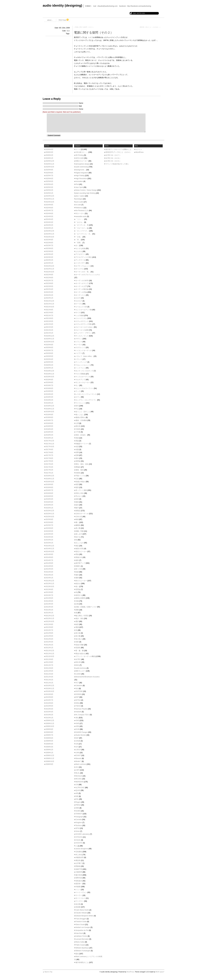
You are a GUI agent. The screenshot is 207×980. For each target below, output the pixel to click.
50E (77, 796)
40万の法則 (80, 158)
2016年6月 (49, 493)
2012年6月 (49, 633)
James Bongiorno (82, 849)
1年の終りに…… (82, 152)
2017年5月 (49, 461)
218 (77, 785)
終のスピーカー (81, 581)
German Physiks (81, 709)
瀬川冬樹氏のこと (82, 962)
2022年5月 (49, 286)
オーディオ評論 (81, 292)
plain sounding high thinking (86, 193)
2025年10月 (50, 167)
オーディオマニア (82, 283)
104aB (78, 741)
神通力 (78, 566)
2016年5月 (49, 496)
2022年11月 (50, 269)
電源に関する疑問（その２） (94, 33)
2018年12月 (50, 406)
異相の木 (79, 557)
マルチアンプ (80, 380)
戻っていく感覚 (81, 490)
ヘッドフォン (80, 368)
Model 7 (78, 761)
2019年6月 (49, 388)
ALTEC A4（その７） (113, 155)
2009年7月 (49, 735)
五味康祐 (79, 852)
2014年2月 (49, 575)
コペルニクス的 (81, 307)
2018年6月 (49, 423)
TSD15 (78, 706)
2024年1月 (49, 228)
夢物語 (78, 467)
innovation (79, 181)
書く (77, 522)
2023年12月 (50, 231)
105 (77, 744)
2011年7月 (49, 665)
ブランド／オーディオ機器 (85, 656)
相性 (77, 560)
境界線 (78, 461)
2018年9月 (49, 415)
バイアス (79, 353)
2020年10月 (50, 342)
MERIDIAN (80, 782)
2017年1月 (49, 473)
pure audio (79, 202)
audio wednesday (82, 167)
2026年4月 (49, 149)
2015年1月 (49, 543)
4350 (77, 726)
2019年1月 (49, 403)
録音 (77, 624)
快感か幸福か (80, 482)
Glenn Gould (80, 925)
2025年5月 (49, 181)
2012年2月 (49, 645)
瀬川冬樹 (79, 875)
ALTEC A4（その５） (113, 161)
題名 (77, 954)
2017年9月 (49, 450)
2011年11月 (50, 654)
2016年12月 (50, 476)
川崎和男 (79, 872)
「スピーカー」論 (82, 228)
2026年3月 (49, 152)
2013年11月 (50, 584)
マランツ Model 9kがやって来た (117, 164)
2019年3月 (49, 397)
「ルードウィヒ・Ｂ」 (84, 234)
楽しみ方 (79, 534)
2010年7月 (49, 700)
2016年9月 (49, 484)
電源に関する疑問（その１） (85, 27)
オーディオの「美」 (83, 272)
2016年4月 (49, 499)
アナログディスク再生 (84, 257)
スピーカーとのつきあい (84, 327)
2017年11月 (50, 444)
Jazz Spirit (79, 187)
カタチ (78, 298)
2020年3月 (49, 362)
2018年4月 (49, 429)
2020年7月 (49, 350)
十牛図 (78, 432)
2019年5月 (49, 391)
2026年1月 (49, 158)
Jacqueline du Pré (82, 930)
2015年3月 (49, 537)
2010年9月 (49, 694)
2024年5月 (49, 216)
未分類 (78, 904)
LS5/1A (78, 750)
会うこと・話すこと (83, 412)
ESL (77, 799)
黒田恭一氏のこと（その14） (149, 27)
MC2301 (79, 779)
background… (81, 170)
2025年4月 (49, 184)
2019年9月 (49, 380)
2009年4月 (49, 744)
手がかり (79, 496)
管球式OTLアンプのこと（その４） (118, 152)
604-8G (78, 662)
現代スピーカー (81, 552)
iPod (77, 184)
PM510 (78, 805)
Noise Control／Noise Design (86, 190)
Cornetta (79, 820)
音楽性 (78, 648)
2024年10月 (50, 202)
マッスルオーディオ (83, 377)
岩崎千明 (79, 869)
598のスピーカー (82, 161)
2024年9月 (49, 205)
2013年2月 (49, 610)
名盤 (77, 450)
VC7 (77, 683)
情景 (77, 484)
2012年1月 (49, 648)
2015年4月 (49, 534)
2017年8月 (49, 452)
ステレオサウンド (82, 321)
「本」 (78, 240)
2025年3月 (49, 187)
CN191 (78, 840)
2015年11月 (50, 514)
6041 (77, 665)
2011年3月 (49, 677)
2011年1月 (49, 683)
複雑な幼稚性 (80, 598)
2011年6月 (49, 668)
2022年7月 (49, 281)
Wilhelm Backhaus (82, 948)
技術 (77, 499)
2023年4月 (49, 254)
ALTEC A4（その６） (113, 158)
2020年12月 (50, 336)
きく (77, 245)
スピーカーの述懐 (82, 330)
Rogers (78, 802)
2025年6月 (49, 179)
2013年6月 (49, 598)
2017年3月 (49, 467)
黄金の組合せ (80, 654)
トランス (79, 342)
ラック (78, 391)
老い (77, 586)
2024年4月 (49, 219)
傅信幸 (78, 860)
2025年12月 (50, 161)
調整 (77, 610)
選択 (77, 621)
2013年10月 (50, 586)
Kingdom (79, 823)
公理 (77, 423)
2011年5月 (49, 671)
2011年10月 (50, 656)
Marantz (78, 758)
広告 (77, 479)
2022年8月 (49, 278)
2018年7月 (49, 420)
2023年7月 (49, 245)
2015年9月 (49, 519)
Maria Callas (80, 942)
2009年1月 (49, 753)
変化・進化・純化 (82, 464)
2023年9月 (49, 240)
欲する (78, 537)
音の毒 (78, 636)
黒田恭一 (79, 884)
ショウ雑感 (80, 316)
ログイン (139, 149)
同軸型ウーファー (82, 444)
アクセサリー (80, 254)
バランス (79, 359)
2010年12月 (50, 686)
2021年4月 (49, 324)
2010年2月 (49, 715)
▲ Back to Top (47, 972)
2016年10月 (50, 482)
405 (77, 793)
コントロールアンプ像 (84, 310)
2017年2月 (49, 470)
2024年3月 (49, 222)
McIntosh (79, 776)
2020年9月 (49, 345)
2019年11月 (50, 374)
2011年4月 (49, 674)
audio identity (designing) (62, 5)
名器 (77, 447)
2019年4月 (49, 394)
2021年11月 (50, 304)
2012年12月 (50, 616)
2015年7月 (49, 525)
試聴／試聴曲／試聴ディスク (86, 607)
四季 (77, 452)
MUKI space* (160, 972)
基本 (77, 458)
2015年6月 (49, 528)
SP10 (77, 828)
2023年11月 (50, 234)
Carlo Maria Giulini (82, 910)
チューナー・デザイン (84, 333)
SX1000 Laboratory (82, 834)
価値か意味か (80, 417)
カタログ (79, 301)
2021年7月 (49, 316)
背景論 (78, 589)
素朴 (77, 575)
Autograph (79, 817)
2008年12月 (50, 755)
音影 (77, 642)
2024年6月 (49, 213)
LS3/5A (78, 674)
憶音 (77, 487)
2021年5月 (49, 321)
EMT (77, 697)
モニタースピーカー (83, 382)
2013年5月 (49, 601)
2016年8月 (49, 487)
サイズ (78, 313)
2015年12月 (50, 511)
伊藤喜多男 (80, 857)
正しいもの (80, 543)
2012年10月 (50, 621)
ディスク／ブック (82, 336)
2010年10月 (50, 691)
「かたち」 (80, 222)
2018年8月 (49, 417)
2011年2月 (49, 680)
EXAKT (78, 755)
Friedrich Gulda (81, 922)
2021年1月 (49, 333)
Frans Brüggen (81, 919)
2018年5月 (49, 426)
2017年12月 (50, 441)
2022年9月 (49, 275)
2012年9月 (49, 624)
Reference (79, 208)
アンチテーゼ (80, 260)
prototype (79, 199)
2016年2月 (49, 505)
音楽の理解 (80, 645)
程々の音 (79, 569)
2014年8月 (49, 557)
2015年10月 (50, 517)
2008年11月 (50, 758)
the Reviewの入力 (82, 211)
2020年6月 (49, 353)
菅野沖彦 (79, 878)
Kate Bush (79, 933)
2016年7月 (49, 490)
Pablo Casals (80, 945)
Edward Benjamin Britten (84, 916)
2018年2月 (49, 435)
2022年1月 (49, 298)
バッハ (78, 890)
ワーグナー (80, 901)
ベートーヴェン (81, 892)
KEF (77, 738)
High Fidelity (80, 176)
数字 (77, 508)
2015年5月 (49, 531)
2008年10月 (50, 761)
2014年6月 (49, 563)
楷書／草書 (80, 531)
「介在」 (79, 237)
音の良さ (79, 639)
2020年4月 (49, 359)
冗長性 (78, 429)
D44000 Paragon (82, 732)
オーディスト (80, 295)
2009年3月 (49, 747)
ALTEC (78, 659)
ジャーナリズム (81, 318)
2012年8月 (49, 627)
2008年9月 (49, 764)
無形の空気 (80, 549)
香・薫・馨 (80, 651)
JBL (77, 718)
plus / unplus (80, 196)
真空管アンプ (80, 563)
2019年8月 (49, 382)
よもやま (79, 251)
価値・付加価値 (81, 420)
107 (77, 747)
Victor (78, 831)
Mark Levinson (81, 764)
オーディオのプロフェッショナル (88, 275)
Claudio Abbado (81, 913)
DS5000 (78, 694)
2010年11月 (50, 689)
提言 (77, 505)
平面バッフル (80, 476)
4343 (77, 720)
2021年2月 (49, 330)
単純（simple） (81, 435)
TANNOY (79, 814)
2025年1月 (49, 193)
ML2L (78, 773)
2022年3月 (49, 292)
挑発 (77, 502)
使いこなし (80, 415)
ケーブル (79, 304)
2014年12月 (50, 546)
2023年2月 (49, 260)
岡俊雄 (78, 866)
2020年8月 (49, 347)
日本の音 (79, 517)
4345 (77, 723)
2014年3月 (49, 572)
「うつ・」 (80, 219)
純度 (77, 572)
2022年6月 (49, 283)
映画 (77, 519)
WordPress (140, 152)
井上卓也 (79, 855)
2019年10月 (50, 377)
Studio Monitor (81, 735)
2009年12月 (50, 720)
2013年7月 (49, 595)
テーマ (78, 149)
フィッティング (81, 362)
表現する (79, 595)
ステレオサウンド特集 (84, 324)
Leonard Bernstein (82, 939)
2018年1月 (49, 438)
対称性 (78, 473)
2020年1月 (49, 368)
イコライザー (80, 263)
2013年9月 (49, 589)
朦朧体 (78, 525)
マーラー (79, 895)
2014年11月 (50, 549)
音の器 (78, 633)
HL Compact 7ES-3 (82, 715)
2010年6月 (49, 703)
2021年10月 (50, 307)
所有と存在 (80, 493)
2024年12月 (50, 196)
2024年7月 (49, 211)
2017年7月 (49, 455)
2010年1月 (49, 718)
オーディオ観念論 (82, 289)
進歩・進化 (80, 618)
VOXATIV (79, 843)
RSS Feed (64, 20)
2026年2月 (49, 155)
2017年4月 (49, 464)
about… (50, 20)
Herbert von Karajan (83, 927)
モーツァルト (80, 898)
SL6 (77, 689)
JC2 (77, 767)
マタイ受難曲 (80, 374)
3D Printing (80, 155)
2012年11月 (50, 618)
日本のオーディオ (82, 514)
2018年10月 (50, 412)
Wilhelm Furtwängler (83, 951)
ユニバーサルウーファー (84, 388)
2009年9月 (49, 729)
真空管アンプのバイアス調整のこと (118, 149)
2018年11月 (50, 409)
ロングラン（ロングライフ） (86, 400)
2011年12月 (50, 651)
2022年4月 (49, 289)
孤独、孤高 (80, 470)
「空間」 (79, 243)
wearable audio (81, 216)
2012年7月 (49, 630)
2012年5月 (49, 636)
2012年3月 (49, 642)
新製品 (78, 511)
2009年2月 (49, 750)
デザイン (79, 339)
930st (77, 703)
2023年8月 (49, 243)
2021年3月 (49, 327)
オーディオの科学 (82, 281)
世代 (77, 406)
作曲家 (78, 887)
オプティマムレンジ (83, 266)
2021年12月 (50, 301)
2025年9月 (49, 170)
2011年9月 (49, 659)
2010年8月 (49, 697)
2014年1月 (49, 578)
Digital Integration (82, 173)
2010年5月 (49, 706)
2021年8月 (49, 313)
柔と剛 (78, 528)
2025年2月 (49, 190)
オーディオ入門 (81, 286)
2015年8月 (49, 522)
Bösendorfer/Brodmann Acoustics (88, 677)
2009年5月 (49, 741)
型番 (77, 455)
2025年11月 (50, 164)
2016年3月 (49, 502)
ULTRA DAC (80, 788)
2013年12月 (50, 581)
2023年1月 (49, 263)
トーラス (79, 345)
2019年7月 (49, 385)
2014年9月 (49, 554)
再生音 (78, 426)
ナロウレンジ (80, 347)
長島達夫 (79, 881)
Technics (79, 825)
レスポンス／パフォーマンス (86, 394)
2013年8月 (49, 592)
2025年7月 (49, 176)
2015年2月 (49, 540)
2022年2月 (49, 295)
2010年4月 (49, 709)
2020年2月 (49, 365)
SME (77, 808)
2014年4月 (49, 569)
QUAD (78, 790)
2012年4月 (49, 639)
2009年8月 (49, 732)
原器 (77, 438)
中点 (77, 409)
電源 (68, 31)
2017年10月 (50, 447)
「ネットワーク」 (82, 231)
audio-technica (81, 668)
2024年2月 (49, 225)
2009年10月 (50, 726)
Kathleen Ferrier (81, 936)
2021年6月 (49, 318)
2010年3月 (49, 712)
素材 (77, 578)
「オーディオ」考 (82, 225)
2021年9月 (49, 310)
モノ (77, 385)
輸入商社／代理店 (82, 616)
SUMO (78, 811)
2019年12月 (50, 371)
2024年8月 (49, 208)
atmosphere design (82, 164)
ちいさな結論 (80, 248)
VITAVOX (79, 837)
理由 (77, 554)
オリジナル (80, 269)
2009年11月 (50, 723)
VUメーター (80, 213)
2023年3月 (49, 257)
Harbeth (78, 712)
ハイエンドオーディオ (84, 350)
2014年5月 (49, 566)
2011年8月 (49, 662)
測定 (77, 546)
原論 (77, 441)
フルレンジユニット (83, 365)
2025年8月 (49, 173)
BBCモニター (80, 671)
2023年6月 (49, 248)
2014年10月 (50, 552)
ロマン (78, 397)
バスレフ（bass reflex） (84, 356)
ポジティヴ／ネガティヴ (84, 371)
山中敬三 (79, 863)
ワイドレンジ (80, 403)
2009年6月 (49, 738)
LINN (77, 753)
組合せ (78, 584)
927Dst (78, 700)
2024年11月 (50, 199)
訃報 (77, 604)
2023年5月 (49, 251)
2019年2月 (49, 400)
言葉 (77, 601)
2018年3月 (49, 432)
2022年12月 (50, 266)
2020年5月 (49, 356)
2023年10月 (50, 237)
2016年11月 (50, 479)
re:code (78, 205)
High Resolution (81, 179)
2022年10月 (50, 272)
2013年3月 (49, 607)
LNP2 (78, 770)
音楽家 (78, 907)
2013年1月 (49, 613)
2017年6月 (49, 458)
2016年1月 (49, 508)
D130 (77, 729)
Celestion (79, 686)
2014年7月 (49, 560)
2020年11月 (50, 339)
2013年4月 (49, 604)
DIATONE (79, 691)
